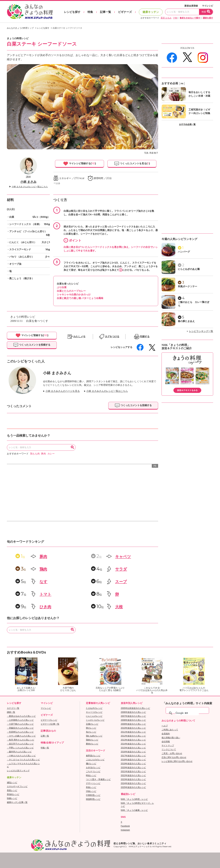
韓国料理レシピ (93, 799)
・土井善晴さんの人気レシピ (20, 720)
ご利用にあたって (170, 730)
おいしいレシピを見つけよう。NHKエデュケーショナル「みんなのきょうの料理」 (30, 12)
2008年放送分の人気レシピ (133, 720)
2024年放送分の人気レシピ (133, 783)
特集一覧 (45, 748)
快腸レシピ (12, 798)
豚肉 (43, 454)
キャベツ (123, 557)
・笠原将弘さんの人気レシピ (20, 732)
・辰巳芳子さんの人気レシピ (20, 744)
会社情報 (166, 742)
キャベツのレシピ (94, 712)
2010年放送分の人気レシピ (133, 728)
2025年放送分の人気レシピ (133, 787)
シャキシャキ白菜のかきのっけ (74, 294)
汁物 (175, 18)
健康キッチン (151, 12)
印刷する (145, 337)
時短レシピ (91, 775)
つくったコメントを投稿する (32, 345)
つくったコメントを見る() (132, 164)
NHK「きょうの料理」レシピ (134, 799)
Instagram (125, 830)
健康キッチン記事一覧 (17, 802)
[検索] (187, 713)
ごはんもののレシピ (95, 760)
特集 (90, 12)
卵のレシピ (91, 728)
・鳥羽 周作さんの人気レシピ (21, 740)
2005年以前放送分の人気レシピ (136, 708)
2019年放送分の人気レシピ (133, 764)
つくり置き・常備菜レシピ (98, 779)
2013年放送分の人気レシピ (133, 740)
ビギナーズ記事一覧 (50, 724)
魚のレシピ (91, 732)
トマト (45, 594)
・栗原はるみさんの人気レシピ (21, 716)
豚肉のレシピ (92, 744)
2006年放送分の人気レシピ (133, 712)
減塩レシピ (12, 783)
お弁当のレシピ (93, 768)
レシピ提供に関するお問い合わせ (177, 761)
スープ (121, 582)
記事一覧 (106, 12)
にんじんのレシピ (94, 716)
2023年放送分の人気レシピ (133, 779)
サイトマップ (168, 746)
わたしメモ (79, 337)
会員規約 (166, 734)
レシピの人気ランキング (18, 771)
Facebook (125, 826)
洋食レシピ (91, 791)
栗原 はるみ (166, 18)
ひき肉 (45, 607)
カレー (51, 454)
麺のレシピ (91, 764)
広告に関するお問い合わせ (174, 757)
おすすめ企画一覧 (187, 124)
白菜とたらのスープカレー (71, 291)
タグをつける (112, 337)
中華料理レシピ (93, 795)
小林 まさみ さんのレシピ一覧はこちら (30, 187)
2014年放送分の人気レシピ (133, 744)
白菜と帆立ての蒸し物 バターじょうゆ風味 (80, 298)
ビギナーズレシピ (49, 720)
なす (43, 582)
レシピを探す (72, 12)
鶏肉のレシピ (92, 740)
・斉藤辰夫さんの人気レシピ (20, 728)
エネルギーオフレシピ (17, 786)
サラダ (121, 569)
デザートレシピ (93, 783)
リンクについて (169, 749)
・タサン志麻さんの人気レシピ (21, 736)
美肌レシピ (12, 790)
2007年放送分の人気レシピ (133, 716)
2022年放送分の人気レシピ (133, 775)
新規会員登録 (191, 6)
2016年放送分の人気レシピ (133, 752)
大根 (119, 607)
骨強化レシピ (13, 794)
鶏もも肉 (35, 454)
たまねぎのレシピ (94, 708)
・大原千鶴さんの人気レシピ (20, 724)
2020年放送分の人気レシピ (133, 768)
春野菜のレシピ (93, 756)
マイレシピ (208, 6)
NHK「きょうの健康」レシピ (134, 810)
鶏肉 (43, 569)
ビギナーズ (125, 12)
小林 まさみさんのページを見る (63, 391)
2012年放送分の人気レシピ (133, 736)
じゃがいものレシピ (95, 720)
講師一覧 (11, 712)
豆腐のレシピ (92, 724)
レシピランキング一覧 (201, 331)
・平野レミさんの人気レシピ (20, 748)
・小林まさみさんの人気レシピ (21, 756)
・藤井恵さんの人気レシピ (19, 752)
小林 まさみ (28, 182)
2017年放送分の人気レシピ (133, 756)
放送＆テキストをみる (187, 390)
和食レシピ (91, 787)
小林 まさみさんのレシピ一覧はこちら (107, 391)
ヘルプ (165, 726)
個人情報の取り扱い (171, 738)
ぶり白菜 (62, 287)
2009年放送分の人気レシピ (133, 724)
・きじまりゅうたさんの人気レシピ (23, 760)
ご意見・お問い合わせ (172, 753)
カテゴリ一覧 (13, 708)
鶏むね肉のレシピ (94, 736)
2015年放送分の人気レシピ (133, 748)
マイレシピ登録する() (79, 164)
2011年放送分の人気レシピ (133, 732)
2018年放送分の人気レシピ (133, 760)
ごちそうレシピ (93, 771)
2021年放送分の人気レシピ (133, 771)
